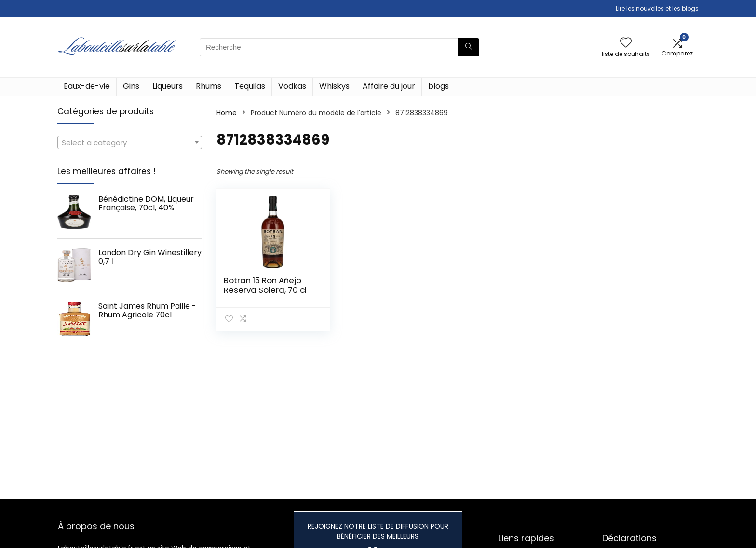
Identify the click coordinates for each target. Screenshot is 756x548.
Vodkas (292, 86)
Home (227, 113)
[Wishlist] (626, 43)
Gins (131, 86)
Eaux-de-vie (87, 86)
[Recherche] (468, 47)
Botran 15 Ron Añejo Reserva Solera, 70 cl (265, 285)
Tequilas (250, 86)
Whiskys (334, 86)
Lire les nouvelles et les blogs (657, 8)
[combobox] (130, 142)
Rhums (209, 86)
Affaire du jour (389, 86)
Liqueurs (168, 86)
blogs (439, 86)
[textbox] (130, 143)
